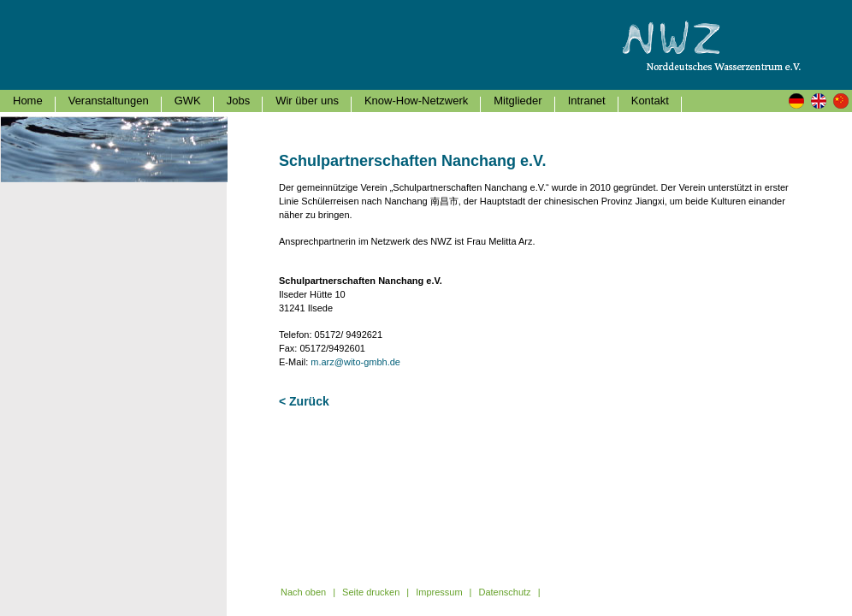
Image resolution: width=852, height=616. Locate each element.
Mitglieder (518, 101)
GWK (188, 101)
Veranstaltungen (109, 101)
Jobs (238, 101)
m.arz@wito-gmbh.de (355, 362)
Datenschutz (504, 592)
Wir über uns (307, 101)
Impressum (439, 592)
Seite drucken (371, 592)
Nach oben (303, 592)
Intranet (587, 101)
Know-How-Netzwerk (416, 101)
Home (28, 101)
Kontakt (650, 101)
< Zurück (304, 401)
